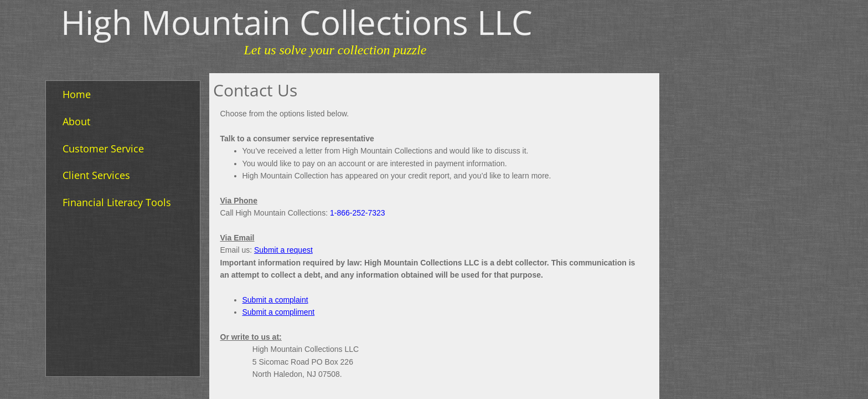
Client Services (96, 175)
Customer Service (103, 149)
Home (77, 94)
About (76, 121)
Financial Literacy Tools (117, 202)
